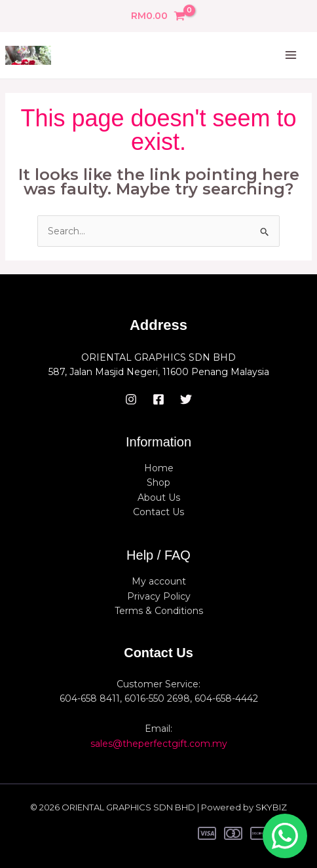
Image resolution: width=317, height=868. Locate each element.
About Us (159, 497)
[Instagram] (131, 399)
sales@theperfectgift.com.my (159, 744)
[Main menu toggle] (291, 56)
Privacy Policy (159, 596)
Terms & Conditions (159, 611)
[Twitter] (186, 399)
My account (159, 581)
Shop (158, 482)
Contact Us (158, 512)
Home (159, 468)
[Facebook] (158, 399)
